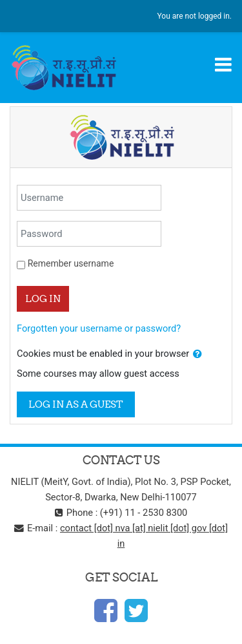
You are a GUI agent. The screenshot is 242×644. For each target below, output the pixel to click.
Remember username (71, 263)
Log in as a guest (76, 404)
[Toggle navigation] (223, 64)
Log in (43, 298)
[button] (197, 354)
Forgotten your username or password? (99, 328)
